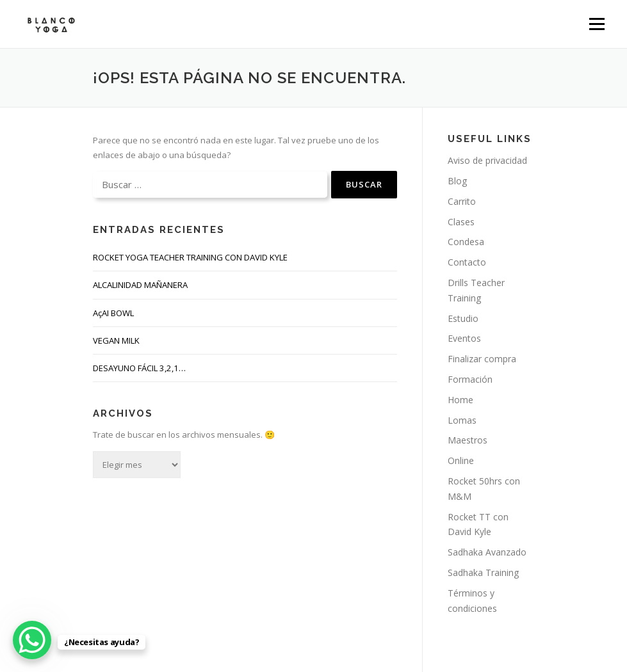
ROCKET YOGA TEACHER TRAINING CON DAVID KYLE (190, 257)
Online (461, 460)
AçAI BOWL (113, 313)
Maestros (468, 440)
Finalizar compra (482, 359)
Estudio (463, 318)
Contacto (467, 262)
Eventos (464, 338)
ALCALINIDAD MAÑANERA (140, 285)
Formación (470, 379)
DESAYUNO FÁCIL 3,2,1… (139, 368)
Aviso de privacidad (487, 160)
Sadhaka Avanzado (487, 552)
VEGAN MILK (116, 340)
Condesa (466, 242)
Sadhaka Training (483, 572)
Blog (457, 181)
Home (460, 400)
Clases (461, 222)
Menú (597, 24)
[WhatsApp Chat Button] (32, 640)
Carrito (462, 201)
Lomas (462, 420)
